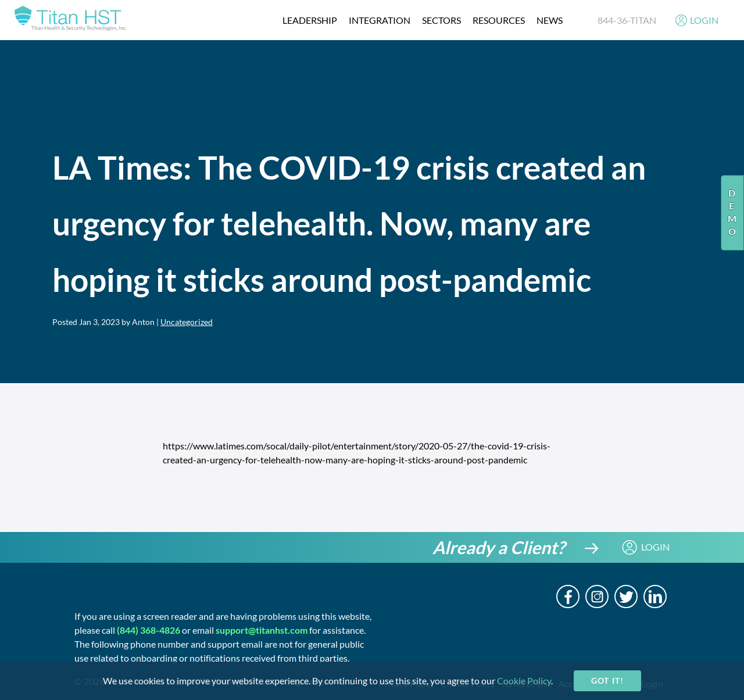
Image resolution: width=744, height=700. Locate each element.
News (550, 20)
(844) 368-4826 (149, 630)
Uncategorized (187, 322)
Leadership (310, 20)
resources (499, 20)
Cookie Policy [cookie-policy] (524, 681)
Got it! (607, 681)
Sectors (441, 20)
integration (380, 20)
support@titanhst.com (262, 630)
